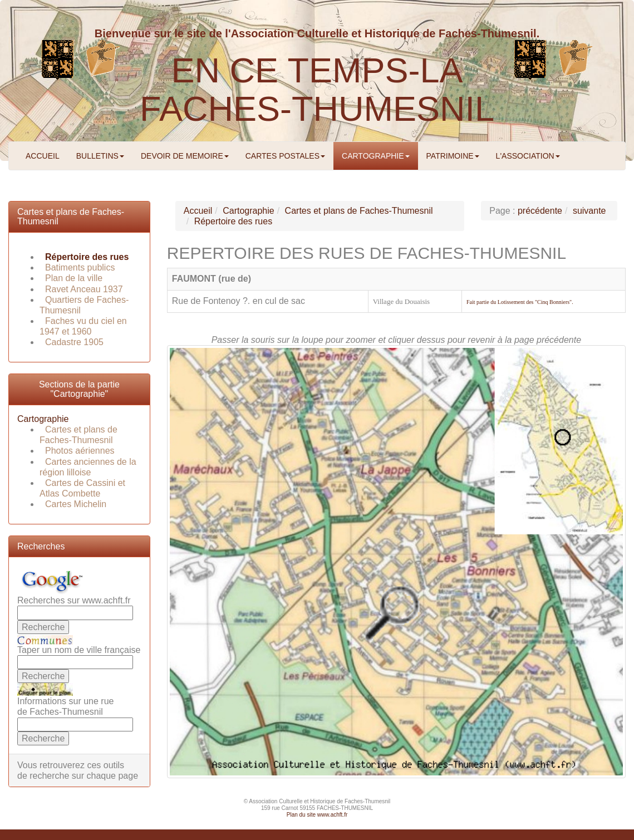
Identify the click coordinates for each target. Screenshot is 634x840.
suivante (589, 211)
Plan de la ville (74, 278)
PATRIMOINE (453, 156)
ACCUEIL (43, 156)
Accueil (198, 211)
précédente (540, 211)
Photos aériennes (80, 451)
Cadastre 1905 (74, 342)
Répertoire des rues (87, 257)
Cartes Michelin (76, 504)
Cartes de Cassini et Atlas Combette (82, 488)
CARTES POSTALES (285, 156)
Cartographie (43, 419)
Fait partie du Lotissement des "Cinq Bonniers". (520, 302)
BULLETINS (100, 156)
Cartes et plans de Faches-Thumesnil (78, 435)
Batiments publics (80, 267)
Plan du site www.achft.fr (317, 815)
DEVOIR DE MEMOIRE (185, 156)
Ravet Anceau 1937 (84, 289)
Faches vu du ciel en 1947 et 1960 (83, 326)
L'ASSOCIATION (528, 156)
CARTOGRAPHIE (376, 156)
